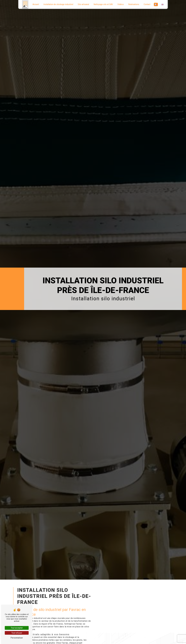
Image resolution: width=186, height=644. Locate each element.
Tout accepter (17, 628)
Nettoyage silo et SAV (103, 4)
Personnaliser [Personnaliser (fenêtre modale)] (17, 638)
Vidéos (121, 4)
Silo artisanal (83, 4)
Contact (147, 4)
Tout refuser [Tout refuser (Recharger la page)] (17, 633)
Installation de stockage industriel (58, 4)
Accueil (36, 4)
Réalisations (134, 4)
